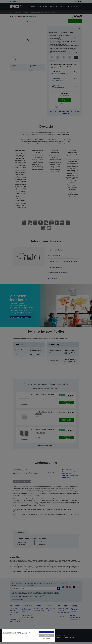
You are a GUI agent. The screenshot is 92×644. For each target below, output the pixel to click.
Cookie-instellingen (46, 639)
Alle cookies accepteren (46, 632)
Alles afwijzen (46, 635)
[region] (29, 635)
